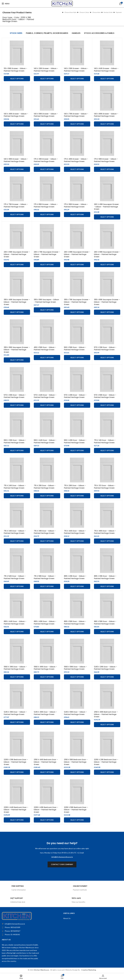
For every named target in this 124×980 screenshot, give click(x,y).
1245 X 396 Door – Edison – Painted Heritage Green (15, 713)
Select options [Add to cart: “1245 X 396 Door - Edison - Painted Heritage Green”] (17, 722)
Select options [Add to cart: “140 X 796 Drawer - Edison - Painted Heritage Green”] (77, 124)
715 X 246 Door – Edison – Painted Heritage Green (15, 487)
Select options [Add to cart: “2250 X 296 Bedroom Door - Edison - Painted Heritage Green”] (107, 772)
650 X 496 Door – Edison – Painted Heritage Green (75, 441)
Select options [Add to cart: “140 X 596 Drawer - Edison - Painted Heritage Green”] (47, 124)
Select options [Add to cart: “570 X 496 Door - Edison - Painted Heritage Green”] (77, 405)
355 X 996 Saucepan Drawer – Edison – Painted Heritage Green (16, 350)
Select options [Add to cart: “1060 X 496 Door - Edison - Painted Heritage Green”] (47, 677)
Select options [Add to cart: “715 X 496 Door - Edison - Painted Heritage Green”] (107, 541)
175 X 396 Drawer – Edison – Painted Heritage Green (46, 160)
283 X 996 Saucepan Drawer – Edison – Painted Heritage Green (106, 254)
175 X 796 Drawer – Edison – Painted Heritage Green (16, 206)
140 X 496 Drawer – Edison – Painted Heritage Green (16, 115)
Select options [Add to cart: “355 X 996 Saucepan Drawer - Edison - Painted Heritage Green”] (17, 360)
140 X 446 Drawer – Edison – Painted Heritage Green (106, 70)
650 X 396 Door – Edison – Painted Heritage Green (15, 441)
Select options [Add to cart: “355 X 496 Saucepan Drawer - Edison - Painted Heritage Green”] (17, 312)
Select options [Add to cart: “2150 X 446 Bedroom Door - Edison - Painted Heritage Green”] (47, 772)
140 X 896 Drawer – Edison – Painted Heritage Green (106, 115)
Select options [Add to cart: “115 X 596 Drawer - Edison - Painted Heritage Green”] (17, 79)
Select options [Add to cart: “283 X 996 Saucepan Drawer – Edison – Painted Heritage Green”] (107, 265)
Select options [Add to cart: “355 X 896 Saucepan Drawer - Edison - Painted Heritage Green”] (107, 312)
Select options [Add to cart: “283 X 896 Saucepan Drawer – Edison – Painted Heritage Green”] (77, 265)
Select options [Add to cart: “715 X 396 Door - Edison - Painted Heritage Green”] (47, 541)
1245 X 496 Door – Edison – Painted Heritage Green (46, 713)
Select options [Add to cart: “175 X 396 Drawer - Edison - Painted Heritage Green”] (47, 169)
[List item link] (27, 927)
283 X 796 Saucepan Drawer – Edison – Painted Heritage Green (46, 254)
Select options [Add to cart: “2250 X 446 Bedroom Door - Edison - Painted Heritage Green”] (17, 820)
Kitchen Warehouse (42, 970)
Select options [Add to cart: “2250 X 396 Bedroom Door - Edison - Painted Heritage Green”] (17, 772)
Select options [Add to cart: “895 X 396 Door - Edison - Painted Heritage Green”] (107, 586)
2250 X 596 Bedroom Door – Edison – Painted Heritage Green (76, 810)
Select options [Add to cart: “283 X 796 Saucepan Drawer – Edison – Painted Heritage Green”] (47, 265)
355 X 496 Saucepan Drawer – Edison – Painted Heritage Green (16, 302)
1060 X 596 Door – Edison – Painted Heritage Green (76, 668)
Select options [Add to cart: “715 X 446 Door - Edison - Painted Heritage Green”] (77, 541)
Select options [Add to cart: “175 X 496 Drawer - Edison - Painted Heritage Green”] (77, 169)
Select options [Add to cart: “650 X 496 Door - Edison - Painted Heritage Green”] (77, 451)
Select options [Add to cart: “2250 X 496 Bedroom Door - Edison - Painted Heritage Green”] (47, 820)
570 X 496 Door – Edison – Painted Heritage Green (75, 396)
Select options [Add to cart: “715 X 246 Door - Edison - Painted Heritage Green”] (17, 496)
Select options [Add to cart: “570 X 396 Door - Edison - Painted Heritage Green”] (17, 405)
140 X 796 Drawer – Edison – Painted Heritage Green (76, 115)
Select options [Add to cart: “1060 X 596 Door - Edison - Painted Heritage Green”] (77, 677)
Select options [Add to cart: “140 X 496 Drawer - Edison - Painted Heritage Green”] (17, 124)
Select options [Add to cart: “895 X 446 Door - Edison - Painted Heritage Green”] (17, 632)
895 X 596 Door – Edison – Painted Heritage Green (75, 623)
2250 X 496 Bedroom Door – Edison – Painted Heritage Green (46, 810)
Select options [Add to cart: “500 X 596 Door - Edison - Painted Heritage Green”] (77, 358)
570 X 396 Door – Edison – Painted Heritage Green (15, 396)
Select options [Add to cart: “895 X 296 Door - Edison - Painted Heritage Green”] (77, 586)
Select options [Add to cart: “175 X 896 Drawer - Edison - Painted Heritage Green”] (47, 214)
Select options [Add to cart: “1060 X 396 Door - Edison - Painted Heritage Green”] (17, 677)
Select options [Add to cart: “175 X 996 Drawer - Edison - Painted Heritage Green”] (77, 214)
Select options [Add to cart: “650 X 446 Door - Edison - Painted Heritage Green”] (47, 451)
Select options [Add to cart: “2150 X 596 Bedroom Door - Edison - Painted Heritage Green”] (77, 772)
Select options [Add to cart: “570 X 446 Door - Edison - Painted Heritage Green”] (47, 405)
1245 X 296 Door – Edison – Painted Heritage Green (106, 668)
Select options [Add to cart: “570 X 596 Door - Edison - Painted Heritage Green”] (107, 405)
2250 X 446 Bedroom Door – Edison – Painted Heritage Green (16, 810)
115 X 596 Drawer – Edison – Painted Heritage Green (16, 70)
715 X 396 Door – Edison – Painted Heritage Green (45, 532)
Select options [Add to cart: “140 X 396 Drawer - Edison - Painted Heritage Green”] (77, 79)
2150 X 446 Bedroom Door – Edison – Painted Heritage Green (46, 762)
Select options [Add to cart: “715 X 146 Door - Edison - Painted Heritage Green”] (107, 451)
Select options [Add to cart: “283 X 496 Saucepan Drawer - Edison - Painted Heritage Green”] (107, 217)
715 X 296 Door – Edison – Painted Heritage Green (75, 487)
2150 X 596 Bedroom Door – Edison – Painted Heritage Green (76, 762)
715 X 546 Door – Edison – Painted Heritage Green (15, 577)
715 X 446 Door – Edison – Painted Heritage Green (75, 532)
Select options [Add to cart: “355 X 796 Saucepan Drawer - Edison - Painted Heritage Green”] (77, 312)
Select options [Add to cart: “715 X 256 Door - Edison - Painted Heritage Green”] (47, 496)
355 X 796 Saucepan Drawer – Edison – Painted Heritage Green (76, 302)
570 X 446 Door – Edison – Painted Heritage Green (45, 396)
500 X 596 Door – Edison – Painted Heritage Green (75, 349)
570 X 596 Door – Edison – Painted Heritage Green (105, 396)
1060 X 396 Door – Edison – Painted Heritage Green (15, 668)
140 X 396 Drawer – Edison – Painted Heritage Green (76, 70)
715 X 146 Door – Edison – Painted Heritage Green (105, 441)
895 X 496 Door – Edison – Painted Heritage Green (45, 623)
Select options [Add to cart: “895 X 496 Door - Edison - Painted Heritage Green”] (47, 632)
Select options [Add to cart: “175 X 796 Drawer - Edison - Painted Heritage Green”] (17, 214)
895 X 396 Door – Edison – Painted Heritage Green (105, 577)
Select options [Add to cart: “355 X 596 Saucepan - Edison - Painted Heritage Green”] (47, 310)
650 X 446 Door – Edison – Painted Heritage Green (45, 441)
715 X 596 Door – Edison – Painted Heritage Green (45, 577)
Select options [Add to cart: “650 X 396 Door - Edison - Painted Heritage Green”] (17, 451)
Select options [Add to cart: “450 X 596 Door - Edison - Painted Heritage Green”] (47, 358)
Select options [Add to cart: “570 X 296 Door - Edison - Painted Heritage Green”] (107, 358)
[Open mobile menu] (6, 4)
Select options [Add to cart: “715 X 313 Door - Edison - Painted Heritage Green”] (107, 496)
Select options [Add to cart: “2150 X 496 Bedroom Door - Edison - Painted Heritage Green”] (107, 725)
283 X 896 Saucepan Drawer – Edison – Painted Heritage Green (76, 254)
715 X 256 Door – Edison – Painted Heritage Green (45, 487)
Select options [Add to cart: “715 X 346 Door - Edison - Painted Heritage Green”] (17, 541)
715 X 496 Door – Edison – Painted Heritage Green (105, 532)
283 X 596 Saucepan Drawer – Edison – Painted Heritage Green (16, 254)
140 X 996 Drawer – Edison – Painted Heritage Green (16, 160)
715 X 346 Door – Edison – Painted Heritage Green (15, 532)
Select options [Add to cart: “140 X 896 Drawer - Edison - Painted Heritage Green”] (107, 124)
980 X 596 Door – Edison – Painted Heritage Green (105, 623)
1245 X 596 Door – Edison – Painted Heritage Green (76, 713)
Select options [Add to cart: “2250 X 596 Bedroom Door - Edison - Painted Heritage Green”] (77, 820)
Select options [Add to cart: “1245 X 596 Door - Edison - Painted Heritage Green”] (77, 722)
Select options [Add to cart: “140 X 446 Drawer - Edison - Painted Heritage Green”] (107, 79)
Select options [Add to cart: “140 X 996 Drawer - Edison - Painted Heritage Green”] (17, 169)
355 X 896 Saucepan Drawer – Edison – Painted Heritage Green (106, 302)
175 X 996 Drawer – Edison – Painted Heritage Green (76, 206)
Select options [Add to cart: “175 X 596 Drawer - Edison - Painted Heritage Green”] (107, 169)
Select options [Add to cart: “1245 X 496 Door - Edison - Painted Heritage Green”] (47, 722)
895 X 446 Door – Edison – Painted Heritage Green (15, 623)
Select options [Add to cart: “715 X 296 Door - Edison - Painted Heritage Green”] (77, 496)
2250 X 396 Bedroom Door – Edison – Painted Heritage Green (16, 762)
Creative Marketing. (89, 970)
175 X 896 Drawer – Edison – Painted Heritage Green (46, 206)
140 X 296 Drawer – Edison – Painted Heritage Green (46, 70)
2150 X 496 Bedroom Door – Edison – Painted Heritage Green (106, 714)
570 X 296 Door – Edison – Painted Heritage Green (105, 349)
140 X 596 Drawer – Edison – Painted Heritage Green (46, 115)
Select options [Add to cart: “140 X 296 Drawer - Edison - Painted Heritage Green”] (47, 79)
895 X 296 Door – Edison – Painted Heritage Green (75, 577)
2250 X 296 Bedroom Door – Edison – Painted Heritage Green (106, 762)
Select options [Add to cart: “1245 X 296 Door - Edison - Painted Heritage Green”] (107, 677)
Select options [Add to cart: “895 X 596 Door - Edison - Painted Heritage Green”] (77, 632)
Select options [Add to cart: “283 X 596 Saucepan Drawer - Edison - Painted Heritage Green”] (17, 265)
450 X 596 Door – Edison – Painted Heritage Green (45, 349)
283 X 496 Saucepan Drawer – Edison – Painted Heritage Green (107, 207)
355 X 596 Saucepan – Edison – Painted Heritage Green (47, 301)
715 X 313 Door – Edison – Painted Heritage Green (105, 487)
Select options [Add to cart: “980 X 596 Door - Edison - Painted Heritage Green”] (107, 632)
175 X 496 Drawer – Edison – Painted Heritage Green (76, 160)
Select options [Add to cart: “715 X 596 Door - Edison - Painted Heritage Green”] (47, 586)
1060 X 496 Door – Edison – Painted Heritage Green (46, 668)
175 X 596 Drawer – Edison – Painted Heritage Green (106, 160)
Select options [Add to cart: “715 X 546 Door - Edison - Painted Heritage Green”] (17, 586)
